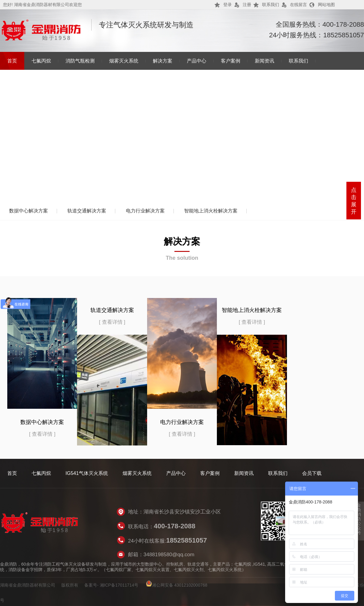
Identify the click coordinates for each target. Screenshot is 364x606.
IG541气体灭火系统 (87, 473)
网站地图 (326, 5)
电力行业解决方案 (145, 211)
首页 (12, 61)
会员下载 (312, 473)
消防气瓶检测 (80, 61)
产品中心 (197, 61)
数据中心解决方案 (29, 211)
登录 (227, 5)
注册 (247, 5)
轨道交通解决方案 (87, 211)
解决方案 (163, 61)
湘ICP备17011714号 (119, 585)
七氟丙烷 (41, 61)
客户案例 (231, 61)
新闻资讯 (265, 61)
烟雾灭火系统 (124, 61)
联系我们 (271, 5)
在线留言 (298, 5)
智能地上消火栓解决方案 (211, 211)
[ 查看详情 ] (42, 434)
